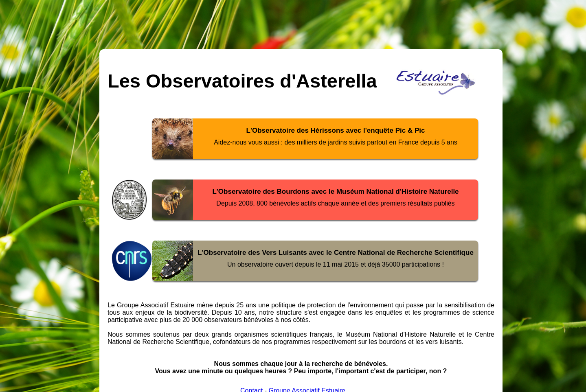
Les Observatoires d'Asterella (242, 81)
